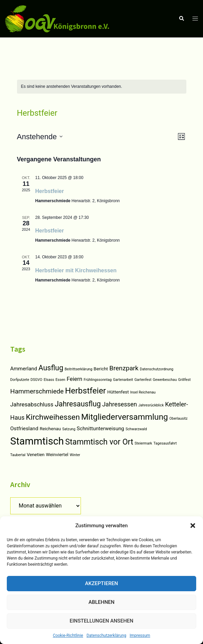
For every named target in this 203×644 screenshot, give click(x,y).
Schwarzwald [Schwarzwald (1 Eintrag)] (136, 429)
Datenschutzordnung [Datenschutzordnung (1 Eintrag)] (157, 369)
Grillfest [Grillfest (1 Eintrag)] (184, 380)
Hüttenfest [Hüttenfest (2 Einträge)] (118, 392)
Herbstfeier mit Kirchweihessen (76, 270)
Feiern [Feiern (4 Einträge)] (74, 379)
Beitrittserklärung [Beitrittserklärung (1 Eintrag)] (78, 369)
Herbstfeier (50, 191)
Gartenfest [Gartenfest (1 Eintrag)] (143, 380)
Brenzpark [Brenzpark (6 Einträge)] (124, 368)
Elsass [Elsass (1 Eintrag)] (49, 380)
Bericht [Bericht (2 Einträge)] (101, 369)
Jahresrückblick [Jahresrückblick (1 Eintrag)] (151, 405)
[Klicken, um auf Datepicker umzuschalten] (40, 137)
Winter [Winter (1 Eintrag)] (75, 455)
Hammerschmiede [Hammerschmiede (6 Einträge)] (37, 391)
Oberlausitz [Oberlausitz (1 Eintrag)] (179, 418)
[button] (193, 526)
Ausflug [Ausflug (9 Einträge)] (51, 368)
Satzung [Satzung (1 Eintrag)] (69, 429)
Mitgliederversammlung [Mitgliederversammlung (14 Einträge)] (125, 417)
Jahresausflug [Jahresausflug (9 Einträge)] (78, 404)
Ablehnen (101, 602)
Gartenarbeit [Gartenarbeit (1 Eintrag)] (123, 380)
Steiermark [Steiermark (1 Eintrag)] (143, 443)
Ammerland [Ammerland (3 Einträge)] (24, 369)
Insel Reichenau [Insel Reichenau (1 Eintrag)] (143, 392)
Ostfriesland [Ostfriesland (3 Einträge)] (24, 429)
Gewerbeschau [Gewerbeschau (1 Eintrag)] (165, 380)
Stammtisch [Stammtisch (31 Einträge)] (37, 441)
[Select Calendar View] (181, 137)
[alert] (72, 87)
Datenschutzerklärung (106, 635)
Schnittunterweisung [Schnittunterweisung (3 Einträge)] (101, 429)
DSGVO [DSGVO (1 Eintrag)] (37, 380)
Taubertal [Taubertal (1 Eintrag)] (18, 455)
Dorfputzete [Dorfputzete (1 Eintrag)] (20, 380)
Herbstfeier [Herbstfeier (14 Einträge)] (85, 391)
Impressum (140, 635)
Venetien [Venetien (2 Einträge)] (36, 455)
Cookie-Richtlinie (68, 635)
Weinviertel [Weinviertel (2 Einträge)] (57, 455)
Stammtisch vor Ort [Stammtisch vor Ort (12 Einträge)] (99, 442)
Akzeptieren (101, 583)
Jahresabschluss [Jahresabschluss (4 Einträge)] (32, 404)
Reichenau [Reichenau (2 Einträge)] (50, 429)
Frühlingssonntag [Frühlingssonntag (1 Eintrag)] (98, 380)
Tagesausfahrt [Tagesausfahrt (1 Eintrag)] (165, 443)
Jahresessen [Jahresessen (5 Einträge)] (119, 404)
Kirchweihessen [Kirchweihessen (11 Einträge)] (53, 417)
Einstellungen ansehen (101, 621)
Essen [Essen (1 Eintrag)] (60, 380)
